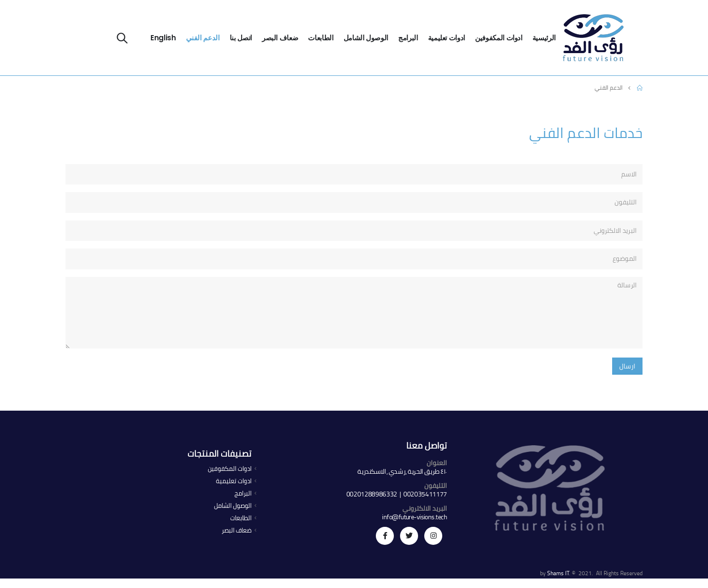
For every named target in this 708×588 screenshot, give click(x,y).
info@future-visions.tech (415, 517)
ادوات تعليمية (447, 38)
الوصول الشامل (366, 38)
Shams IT (558, 573)
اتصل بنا (241, 38)
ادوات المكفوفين (499, 38)
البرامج (408, 38)
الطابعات (321, 38)
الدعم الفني (203, 38)
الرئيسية (544, 38)
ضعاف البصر (280, 38)
